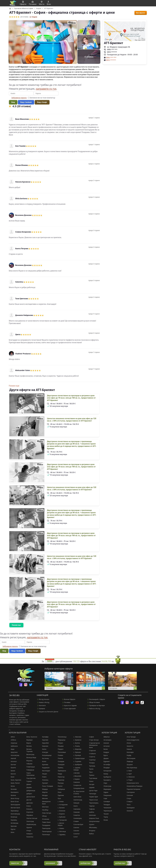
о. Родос (129, 780)
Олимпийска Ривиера (134, 786)
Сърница (91, 760)
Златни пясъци (31, 818)
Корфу (128, 755)
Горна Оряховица (29, 774)
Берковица (14, 811)
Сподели (33, 17)
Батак (12, 786)
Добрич (28, 794)
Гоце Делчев (30, 778)
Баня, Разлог (14, 783)
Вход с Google (42, 102)
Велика (28, 746)
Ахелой (12, 758)
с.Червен (76, 779)
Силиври (106, 801)
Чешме (105, 814)
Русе (58, 798)
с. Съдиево (76, 761)
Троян (90, 769)
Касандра (129, 752)
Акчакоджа (106, 740)
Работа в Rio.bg (94, 709)
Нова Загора (46, 813)
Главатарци (30, 767)
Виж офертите (141, 13)
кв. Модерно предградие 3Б (117, 47)
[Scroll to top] (151, 864)
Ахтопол (13, 761)
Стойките (91, 754)
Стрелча (91, 757)
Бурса (105, 755)
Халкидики (130, 808)
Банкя (12, 771)
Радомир (60, 780)
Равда (59, 774)
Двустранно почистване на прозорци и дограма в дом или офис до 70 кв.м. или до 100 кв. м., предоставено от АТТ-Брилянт (71, 398)
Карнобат (45, 743)
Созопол (76, 834)
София (90, 737)
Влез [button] (49, 3)
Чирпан (91, 806)
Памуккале (106, 795)
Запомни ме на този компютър (42, 98)
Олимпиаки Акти (132, 783)
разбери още (85, 863)
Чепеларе (92, 794)
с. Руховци (76, 755)
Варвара (28, 740)
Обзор (43, 816)
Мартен (44, 792)
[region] (78, 325)
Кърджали (45, 768)
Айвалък (106, 737)
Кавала (128, 749)
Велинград (29, 754)
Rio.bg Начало (43, 699)
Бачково (13, 789)
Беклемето (14, 792)
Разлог (59, 786)
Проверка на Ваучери (96, 705)
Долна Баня (30, 797)
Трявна (91, 775)
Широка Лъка (93, 818)
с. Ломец (76, 746)
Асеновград (14, 755)
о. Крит (128, 774)
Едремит (106, 761)
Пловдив (60, 761)
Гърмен (28, 781)
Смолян (75, 831)
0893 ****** (111, 52)
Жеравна (29, 815)
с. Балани (60, 808)
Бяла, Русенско (31, 737)
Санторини (130, 792)
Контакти (41, 705)
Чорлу (105, 817)
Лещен (44, 774)
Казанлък (29, 837)
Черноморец (93, 803)
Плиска (59, 758)
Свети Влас (77, 797)
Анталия (106, 746)
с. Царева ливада (76, 769)
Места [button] (42, 3)
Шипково (91, 815)
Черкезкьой (107, 811)
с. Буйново (61, 817)
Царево (91, 787)
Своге (75, 806)
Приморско (61, 771)
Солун (128, 798)
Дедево (28, 787)
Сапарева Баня (78, 788)
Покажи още (14, 386)
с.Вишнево (76, 776)
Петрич (59, 743)
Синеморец (77, 818)
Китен (43, 749)
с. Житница (61, 831)
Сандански (76, 785)
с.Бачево (76, 773)
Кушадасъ (106, 780)
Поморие (60, 765)
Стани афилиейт (69, 709)
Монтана (44, 807)
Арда (12, 749)
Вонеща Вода (30, 757)
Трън (90, 772)
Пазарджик (45, 825)
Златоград (29, 821)
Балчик (12, 765)
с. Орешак (76, 752)
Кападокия (106, 771)
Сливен (75, 821)
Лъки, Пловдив (47, 786)
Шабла (91, 812)
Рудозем (60, 795)
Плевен (59, 755)
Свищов (75, 803)
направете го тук (46, 89)
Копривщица (46, 755)
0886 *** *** (111, 49)
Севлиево (76, 809)
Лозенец (44, 780)
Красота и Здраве (69, 705)
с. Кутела (76, 743)
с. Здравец (61, 834)
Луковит (44, 783)
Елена (28, 806)
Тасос (128, 805)
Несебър (44, 810)
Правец (60, 768)
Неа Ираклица (131, 768)
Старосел (91, 750)
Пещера (60, 746)
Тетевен (91, 763)
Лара (104, 783)
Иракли (28, 827)
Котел (43, 761)
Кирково (44, 746)
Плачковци (61, 752)
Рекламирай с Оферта (96, 699)
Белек (105, 749)
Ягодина (91, 831)
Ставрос (129, 801)
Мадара (44, 789)
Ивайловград (30, 824)
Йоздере (106, 768)
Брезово (13, 826)
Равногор (60, 777)
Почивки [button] (33, 3)
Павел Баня (45, 822)
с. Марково (77, 749)
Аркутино (13, 752)
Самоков (76, 782)
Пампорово (45, 828)
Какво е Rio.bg (43, 702)
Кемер (105, 774)
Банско (12, 774)
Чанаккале (106, 808)
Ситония (129, 795)
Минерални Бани (45, 803)
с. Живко (60, 828)
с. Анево (60, 801)
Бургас (12, 829)
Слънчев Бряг (77, 824)
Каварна (28, 834)
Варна (28, 743)
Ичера (28, 831)
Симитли (76, 815)
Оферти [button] (23, 3)
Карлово (44, 740)
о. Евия (128, 771)
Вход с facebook (26, 102)
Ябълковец (92, 827)
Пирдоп (60, 749)
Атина (128, 743)
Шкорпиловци (93, 821)
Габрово (28, 764)
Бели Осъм (14, 801)
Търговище (92, 778)
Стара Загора (93, 740)
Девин (28, 784)
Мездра (44, 795)
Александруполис (132, 740)
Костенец (44, 758)
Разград (60, 783)
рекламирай (50, 863)
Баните (12, 768)
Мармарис (106, 789)
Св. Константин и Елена (78, 792)
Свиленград (77, 800)
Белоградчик (15, 805)
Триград (91, 766)
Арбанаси (13, 746)
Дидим (105, 758)
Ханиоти (129, 811)
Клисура (44, 752)
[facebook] (21, 685)
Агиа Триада (130, 737)
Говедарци (29, 770)
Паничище (45, 834)
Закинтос (129, 746)
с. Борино (60, 814)
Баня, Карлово (15, 780)
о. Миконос (130, 777)
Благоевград (14, 814)
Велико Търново (29, 750)
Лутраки (129, 765)
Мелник (44, 798)
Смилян (75, 827)
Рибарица (60, 789)
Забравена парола (19, 98)
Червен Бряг (93, 797)
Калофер (44, 737)
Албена (13, 740)
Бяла (12, 832)
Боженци (13, 817)
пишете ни (15, 863)
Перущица (61, 740)
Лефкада (129, 761)
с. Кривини (76, 740)
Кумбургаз (106, 777)
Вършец (28, 761)
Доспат (28, 800)
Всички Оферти (69, 699)
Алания (105, 743)
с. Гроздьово (61, 820)
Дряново (29, 803)
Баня (12, 777)
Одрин (105, 792)
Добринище (30, 791)
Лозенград (106, 786)
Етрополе (29, 812)
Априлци (13, 743)
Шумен (91, 824)
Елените (28, 809)
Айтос (12, 737)
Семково (76, 812)
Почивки (66, 702)
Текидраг (106, 805)
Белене (12, 795)
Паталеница (61, 737)
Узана (90, 781)
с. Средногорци (78, 758)
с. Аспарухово (62, 805)
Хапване (41, 709)
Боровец (13, 820)
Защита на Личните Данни (48, 712)
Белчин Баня (14, 808)
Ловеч (43, 777)
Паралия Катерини (133, 789)
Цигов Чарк (92, 791)
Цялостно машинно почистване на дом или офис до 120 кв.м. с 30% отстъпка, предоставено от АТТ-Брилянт (72, 420)
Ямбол (91, 834)
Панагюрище (46, 831)
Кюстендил (45, 771)
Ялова (105, 820)
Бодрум (105, 752)
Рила (59, 792)
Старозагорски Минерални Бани (93, 745)
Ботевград (14, 823)
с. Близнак (61, 811)
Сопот (75, 837)
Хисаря (91, 784)
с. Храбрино (77, 765)
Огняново (45, 819)
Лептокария (130, 758)
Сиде (104, 798)
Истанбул (106, 765)
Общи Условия (93, 702)
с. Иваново (76, 737)
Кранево (44, 765)
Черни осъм (92, 800)
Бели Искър (14, 798)
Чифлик (91, 809)
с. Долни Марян (60, 824)
